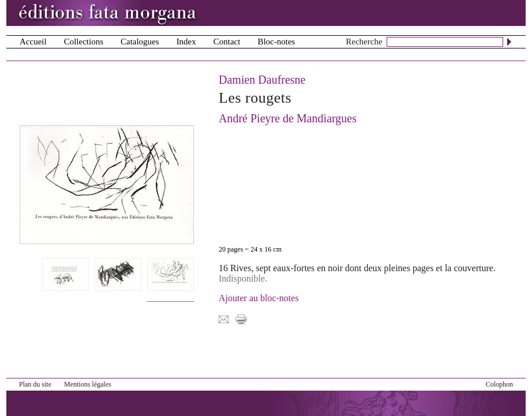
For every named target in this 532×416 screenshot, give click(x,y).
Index (186, 42)
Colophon (499, 384)
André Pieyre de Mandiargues (288, 118)
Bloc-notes (276, 42)
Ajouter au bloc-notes (259, 298)
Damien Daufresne (262, 80)
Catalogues (140, 42)
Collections (84, 42)
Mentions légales (88, 384)
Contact (227, 42)
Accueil (33, 42)
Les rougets (255, 98)
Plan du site (35, 384)
